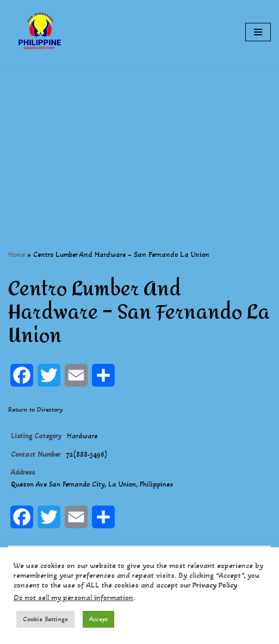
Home (17, 254)
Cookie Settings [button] (45, 619)
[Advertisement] (139, 140)
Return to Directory (36, 409)
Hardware (82, 436)
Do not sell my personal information (73, 598)
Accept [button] (98, 619)
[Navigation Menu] (258, 32)
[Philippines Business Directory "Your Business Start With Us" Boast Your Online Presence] (41, 32)
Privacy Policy (215, 585)
